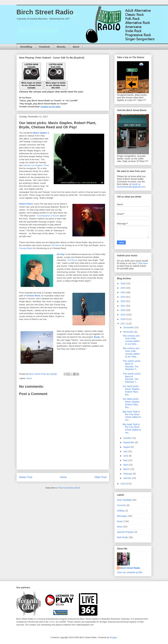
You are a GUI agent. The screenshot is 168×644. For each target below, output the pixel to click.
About (76, 47)
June (126, 456)
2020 (123, 310)
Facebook (44, 47)
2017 (123, 324)
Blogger (113, 637)
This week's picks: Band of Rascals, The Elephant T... (132, 365)
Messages (122, 516)
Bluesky (61, 47)
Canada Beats (26, 248)
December (129, 327)
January (128, 478)
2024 (123, 292)
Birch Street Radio (45, 12)
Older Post (100, 477)
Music (29, 378)
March (127, 469)
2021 (123, 306)
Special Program (125, 532)
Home (63, 477)
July (126, 451)
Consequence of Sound (48, 216)
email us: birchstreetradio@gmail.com (131, 185)
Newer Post (26, 477)
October (128, 438)
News (120, 527)
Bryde (97, 337)
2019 (123, 315)
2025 (123, 288)
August (127, 447)
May (126, 460)
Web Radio (123, 537)
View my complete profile (130, 572)
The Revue (56, 245)
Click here (143, 263)
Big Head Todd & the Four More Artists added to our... (132, 416)
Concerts (122, 505)
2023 (123, 297)
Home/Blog (26, 47)
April (126, 465)
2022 (123, 301)
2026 (123, 283)
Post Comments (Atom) (69, 488)
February (128, 474)
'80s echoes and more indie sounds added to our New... (131, 340)
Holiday (121, 511)
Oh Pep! (61, 254)
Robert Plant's (26, 204)
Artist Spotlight (124, 500)
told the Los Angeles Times (36, 165)
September (129, 442)
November (129, 332)
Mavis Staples (40, 133)
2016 (123, 484)
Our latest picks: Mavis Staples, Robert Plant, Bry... (131, 390)
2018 (123, 319)
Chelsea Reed (33, 296)
